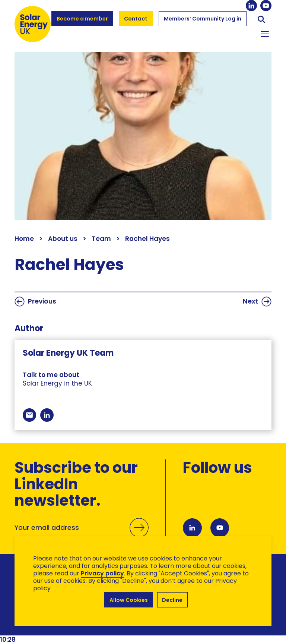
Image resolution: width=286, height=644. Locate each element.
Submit (139, 536)
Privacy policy (102, 573)
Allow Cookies (129, 600)
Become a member (82, 22)
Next (257, 301)
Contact (136, 19)
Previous (35, 301)
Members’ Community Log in (203, 22)
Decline (173, 600)
